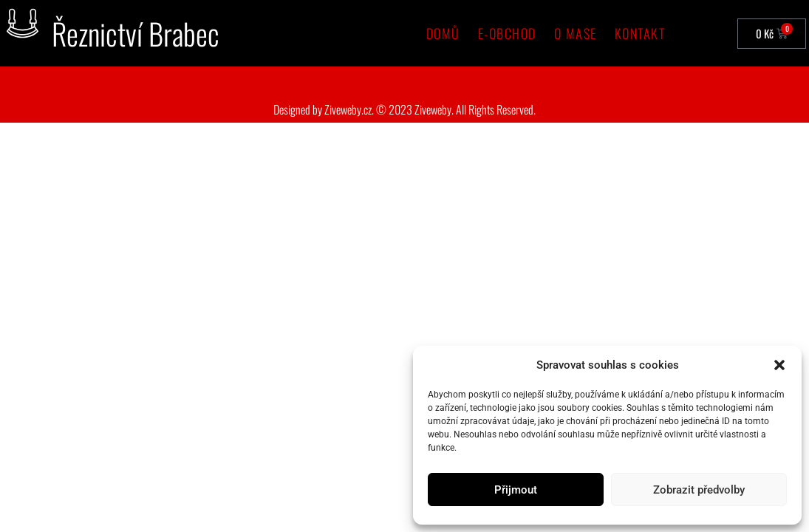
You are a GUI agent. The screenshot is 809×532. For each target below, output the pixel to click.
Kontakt (640, 33)
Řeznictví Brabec (136, 33)
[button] (779, 365)
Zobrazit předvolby (699, 490)
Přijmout (516, 490)
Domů (443, 33)
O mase (576, 33)
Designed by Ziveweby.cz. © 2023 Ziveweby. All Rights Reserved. (404, 109)
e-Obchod (507, 33)
